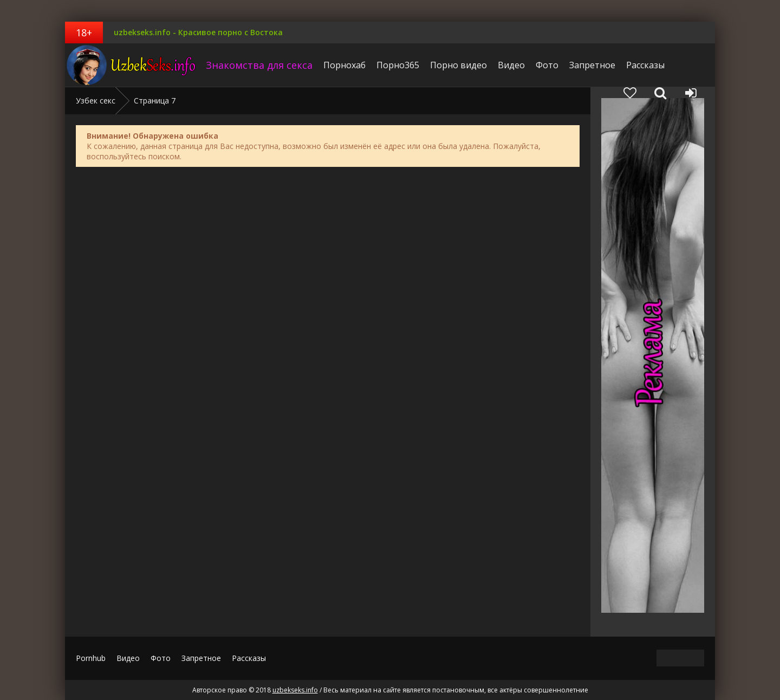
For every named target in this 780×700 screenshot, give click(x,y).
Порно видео (459, 65)
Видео (511, 65)
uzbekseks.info (133, 65)
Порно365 (398, 65)
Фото (547, 65)
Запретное (592, 65)
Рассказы (645, 65)
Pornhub (91, 658)
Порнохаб (344, 65)
